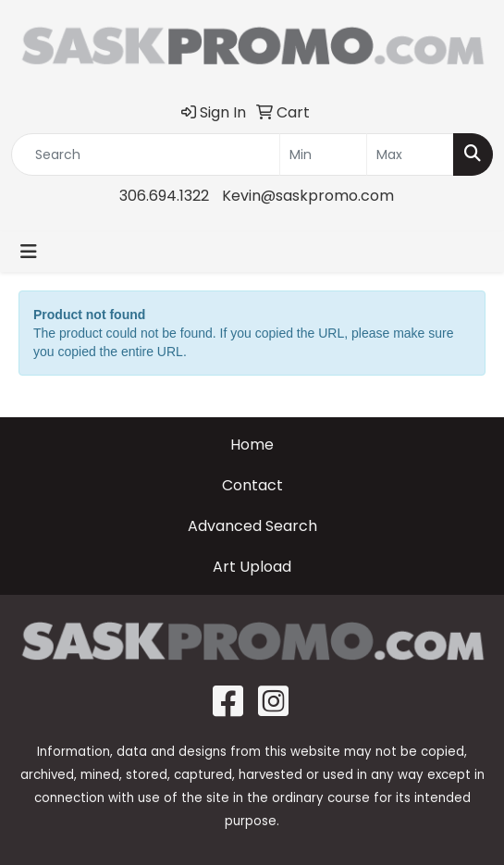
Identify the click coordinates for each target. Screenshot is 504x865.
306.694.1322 (164, 196)
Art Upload (252, 567)
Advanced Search (252, 526)
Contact (252, 485)
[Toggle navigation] (29, 252)
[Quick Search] (146, 154)
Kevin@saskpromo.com (308, 196)
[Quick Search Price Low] (323, 154)
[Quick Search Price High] (410, 154)
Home (252, 445)
